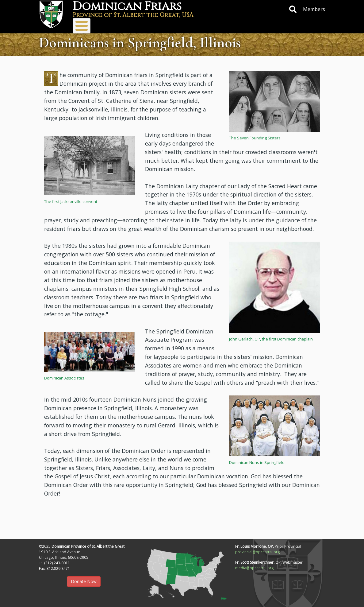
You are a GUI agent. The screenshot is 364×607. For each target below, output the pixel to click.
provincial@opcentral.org (257, 552)
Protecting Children (290, 25)
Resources (245, 25)
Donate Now (84, 581)
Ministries (122, 25)
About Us (82, 25)
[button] (275, 101)
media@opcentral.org (254, 568)
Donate (203, 25)
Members (314, 9)
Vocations (166, 25)
